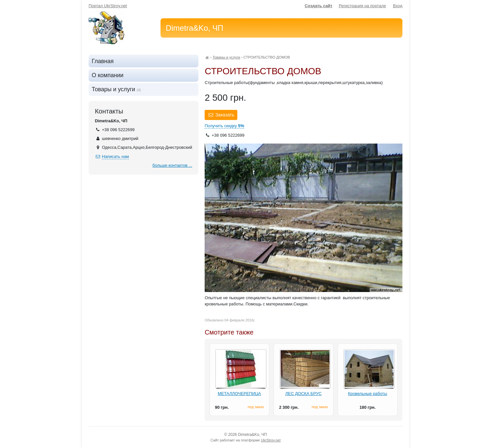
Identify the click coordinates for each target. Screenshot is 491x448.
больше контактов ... (172, 165)
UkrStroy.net (271, 440)
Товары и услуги (226, 57)
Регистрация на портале (362, 6)
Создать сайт (319, 6)
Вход (398, 6)
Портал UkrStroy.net (108, 6)
